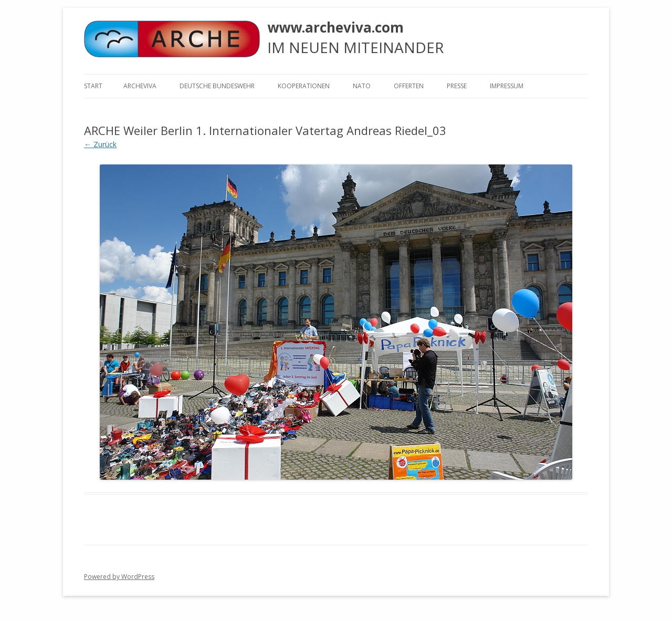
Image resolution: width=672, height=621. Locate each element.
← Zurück (100, 144)
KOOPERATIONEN (304, 86)
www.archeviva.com (335, 27)
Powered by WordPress (119, 577)
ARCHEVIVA (140, 86)
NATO (362, 86)
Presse (457, 86)
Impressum (507, 86)
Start (93, 86)
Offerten (409, 86)
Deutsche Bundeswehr (217, 86)
